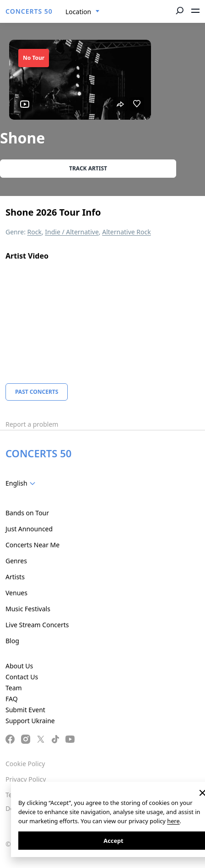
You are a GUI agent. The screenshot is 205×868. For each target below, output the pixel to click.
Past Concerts (37, 392)
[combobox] (83, 12)
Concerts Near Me (32, 545)
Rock (35, 232)
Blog (12, 641)
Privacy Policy (26, 779)
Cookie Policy (25, 764)
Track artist (88, 168)
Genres (16, 561)
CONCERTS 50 (29, 11)
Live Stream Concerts (37, 625)
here (173, 821)
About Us (19, 666)
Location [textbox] (78, 12)
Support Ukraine (30, 721)
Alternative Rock (126, 232)
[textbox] (22, 483)
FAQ (12, 699)
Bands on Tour (27, 513)
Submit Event (25, 710)
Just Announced (29, 529)
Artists (15, 577)
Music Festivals (28, 609)
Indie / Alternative (72, 232)
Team (14, 688)
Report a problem (32, 424)
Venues (16, 593)
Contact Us (22, 677)
